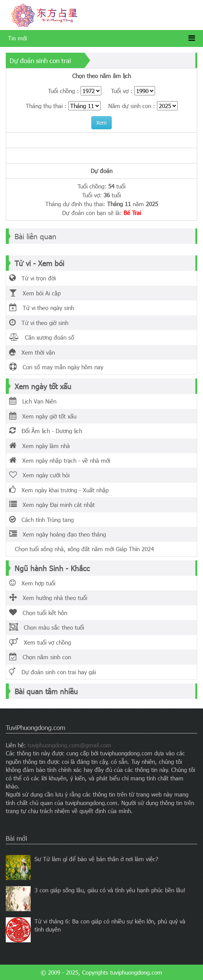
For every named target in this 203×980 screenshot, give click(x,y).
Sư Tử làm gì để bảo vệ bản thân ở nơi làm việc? (96, 859)
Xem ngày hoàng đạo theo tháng (58, 534)
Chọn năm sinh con (40, 657)
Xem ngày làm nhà (40, 446)
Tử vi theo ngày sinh (42, 308)
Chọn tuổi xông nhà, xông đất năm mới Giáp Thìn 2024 (82, 549)
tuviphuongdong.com (136, 972)
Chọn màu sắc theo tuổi (47, 627)
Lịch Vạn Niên (33, 401)
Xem (101, 122)
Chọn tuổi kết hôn (38, 613)
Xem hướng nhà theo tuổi (48, 598)
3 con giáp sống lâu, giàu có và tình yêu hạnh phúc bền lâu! (110, 890)
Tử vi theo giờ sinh (39, 323)
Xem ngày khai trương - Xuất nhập (59, 490)
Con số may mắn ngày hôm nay (56, 367)
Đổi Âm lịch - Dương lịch (46, 431)
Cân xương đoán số (42, 337)
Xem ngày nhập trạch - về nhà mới (60, 460)
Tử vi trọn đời (32, 278)
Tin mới (17, 38)
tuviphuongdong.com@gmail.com (69, 745)
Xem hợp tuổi (32, 583)
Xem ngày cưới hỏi (39, 475)
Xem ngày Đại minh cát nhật (52, 505)
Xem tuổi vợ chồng (40, 642)
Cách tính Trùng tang (41, 520)
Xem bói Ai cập (35, 293)
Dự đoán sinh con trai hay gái (53, 672)
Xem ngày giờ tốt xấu (43, 416)
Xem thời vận (32, 352)
